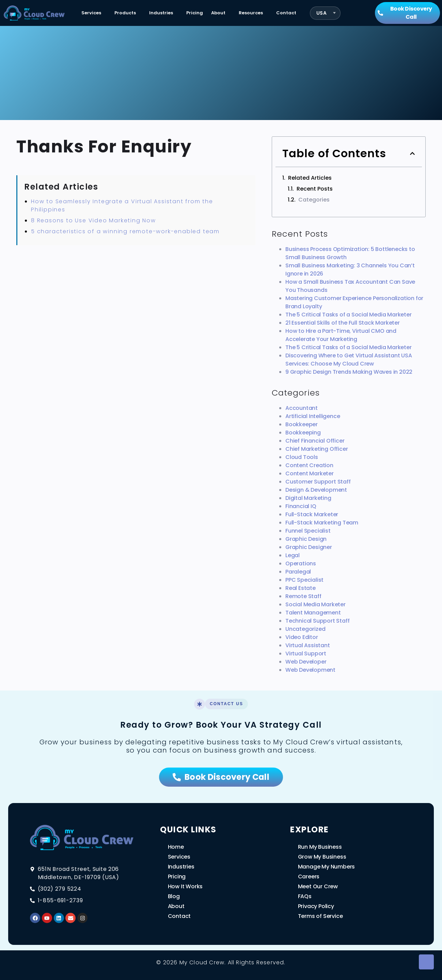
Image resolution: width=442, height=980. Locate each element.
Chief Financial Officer (315, 441)
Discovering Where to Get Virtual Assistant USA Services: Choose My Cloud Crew (349, 360)
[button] (412, 153)
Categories (314, 200)
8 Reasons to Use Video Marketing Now (93, 220)
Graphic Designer (309, 547)
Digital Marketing (308, 498)
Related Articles (310, 178)
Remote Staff (303, 596)
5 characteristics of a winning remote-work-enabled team (125, 231)
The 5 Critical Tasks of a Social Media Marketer (349, 315)
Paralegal (298, 572)
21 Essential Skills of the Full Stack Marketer (343, 323)
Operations (301, 563)
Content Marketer (310, 473)
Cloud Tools (302, 457)
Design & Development (316, 490)
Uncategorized (305, 629)
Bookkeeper (302, 424)
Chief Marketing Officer (317, 449)
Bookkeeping (303, 433)
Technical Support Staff (317, 621)
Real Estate (301, 588)
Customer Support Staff (318, 482)
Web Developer (306, 662)
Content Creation (309, 465)
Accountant (302, 408)
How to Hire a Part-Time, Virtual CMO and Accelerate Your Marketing (341, 335)
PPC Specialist (304, 580)
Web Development (310, 670)
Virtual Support (306, 654)
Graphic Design (306, 539)
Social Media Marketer (315, 604)
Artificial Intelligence (313, 416)
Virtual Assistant (308, 645)
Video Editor (302, 637)
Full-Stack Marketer (312, 514)
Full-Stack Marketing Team (322, 523)
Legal (293, 555)
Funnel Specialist (308, 531)
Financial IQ (301, 506)
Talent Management (313, 613)
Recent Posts (315, 189)
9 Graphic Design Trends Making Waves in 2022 (349, 372)
